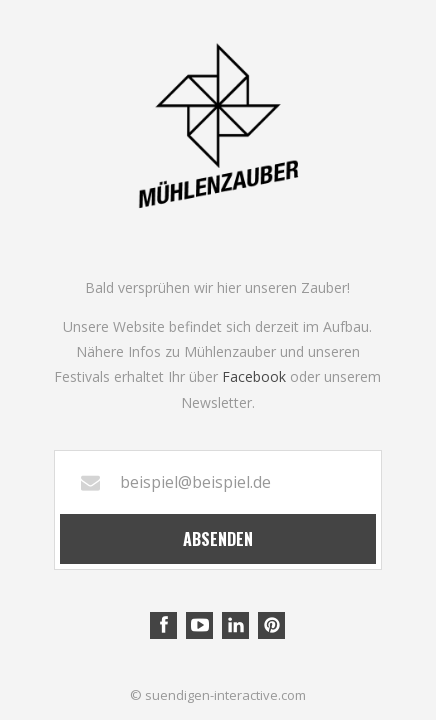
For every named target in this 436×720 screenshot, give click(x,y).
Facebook (254, 376)
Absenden (218, 539)
